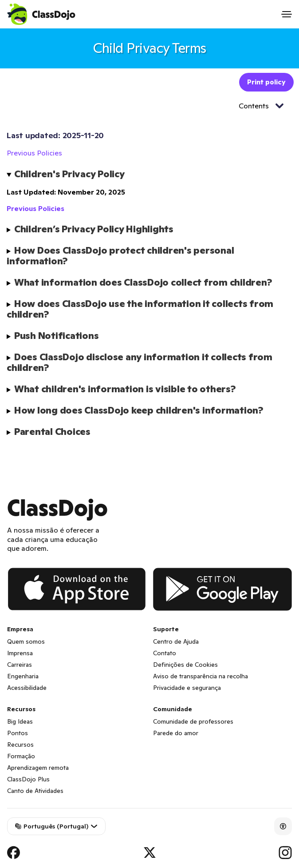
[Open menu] (287, 14)
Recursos (20, 745)
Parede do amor (176, 733)
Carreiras (20, 665)
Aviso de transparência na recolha (201, 676)
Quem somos (26, 641)
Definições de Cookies (185, 665)
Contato (165, 653)
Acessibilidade (27, 688)
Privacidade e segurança (187, 688)
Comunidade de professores (193, 721)
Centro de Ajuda (176, 641)
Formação (21, 756)
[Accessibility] (283, 826)
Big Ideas (20, 721)
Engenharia (23, 676)
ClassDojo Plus (28, 779)
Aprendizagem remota (38, 768)
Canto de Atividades (35, 791)
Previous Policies (34, 153)
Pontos (18, 733)
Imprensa (20, 653)
